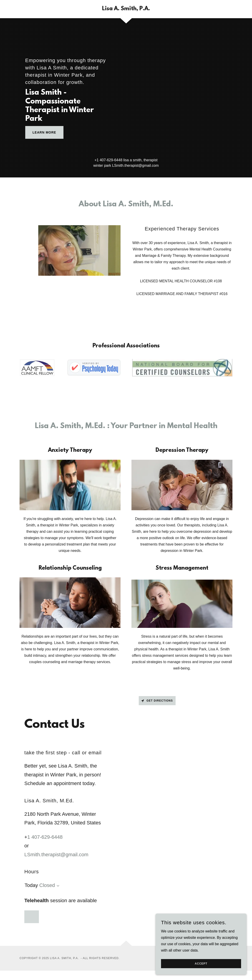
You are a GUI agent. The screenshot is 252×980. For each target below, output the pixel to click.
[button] (57, 886)
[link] (126, 9)
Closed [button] (47, 885)
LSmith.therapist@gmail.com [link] (135, 165)
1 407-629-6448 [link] (110, 160)
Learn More (44, 132)
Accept (201, 967)
